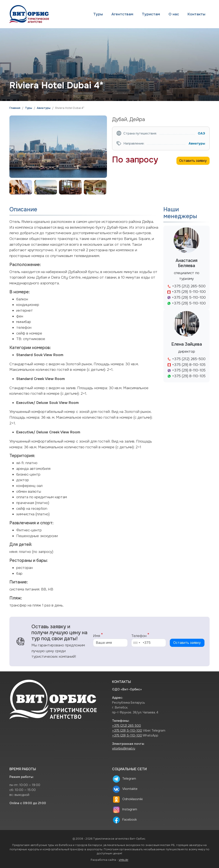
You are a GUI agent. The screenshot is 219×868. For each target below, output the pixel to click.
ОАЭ (201, 133)
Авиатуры (44, 108)
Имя (97, 636)
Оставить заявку (193, 161)
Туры (98, 14)
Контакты (196, 14)
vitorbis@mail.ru (124, 749)
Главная (15, 108)
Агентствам (122, 14)
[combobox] (136, 643)
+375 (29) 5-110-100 (127, 731)
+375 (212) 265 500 (127, 726)
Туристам (151, 14)
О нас (174, 14)
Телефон (139, 636)
